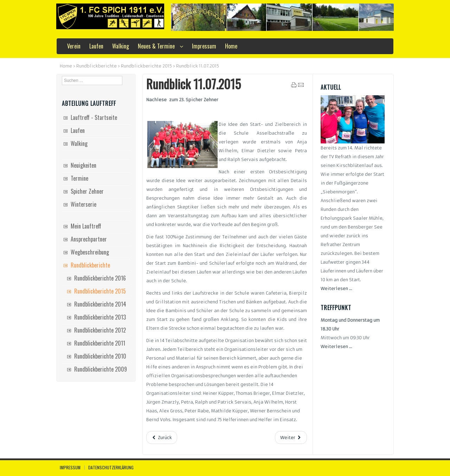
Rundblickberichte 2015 (146, 66)
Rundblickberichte (97, 66)
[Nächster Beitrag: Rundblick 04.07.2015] (291, 438)
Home (66, 66)
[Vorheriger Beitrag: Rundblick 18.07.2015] (162, 438)
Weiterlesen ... (336, 288)
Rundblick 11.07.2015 (194, 84)
